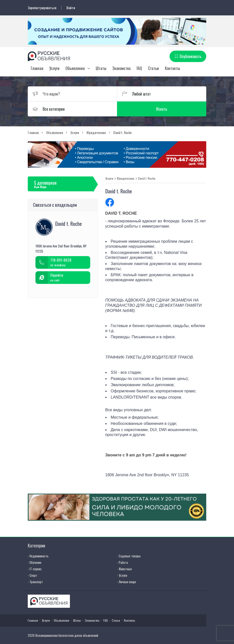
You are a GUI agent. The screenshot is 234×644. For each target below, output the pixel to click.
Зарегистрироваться (42, 8)
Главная (37, 68)
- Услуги (122, 575)
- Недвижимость (38, 556)
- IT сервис (35, 569)
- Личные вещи (126, 582)
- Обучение (35, 562)
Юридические (126, 178)
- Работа (122, 562)
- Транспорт (35, 582)
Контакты (172, 68)
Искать (162, 109)
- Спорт (32, 575)
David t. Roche (147, 178)
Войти (71, 8)
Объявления (75, 68)
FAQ (139, 68)
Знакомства (121, 68)
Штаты (101, 68)
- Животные (124, 569)
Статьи (153, 68)
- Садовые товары (129, 556)
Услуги (54, 68)
